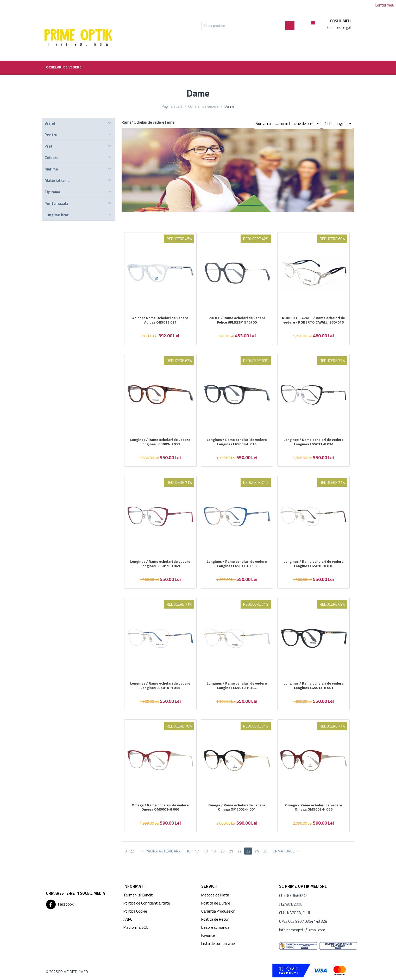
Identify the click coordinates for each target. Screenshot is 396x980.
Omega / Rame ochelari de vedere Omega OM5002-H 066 (314, 807)
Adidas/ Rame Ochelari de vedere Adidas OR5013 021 (160, 320)
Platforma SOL (136, 927)
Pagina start (172, 106)
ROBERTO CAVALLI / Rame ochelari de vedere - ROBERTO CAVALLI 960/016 (313, 320)
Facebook (60, 905)
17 (197, 851)
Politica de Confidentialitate (147, 903)
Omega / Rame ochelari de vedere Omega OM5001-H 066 (160, 807)
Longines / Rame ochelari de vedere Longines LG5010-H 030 (314, 564)
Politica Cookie (135, 911)
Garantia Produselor (218, 911)
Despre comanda (215, 927)
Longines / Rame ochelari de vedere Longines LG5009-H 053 (160, 442)
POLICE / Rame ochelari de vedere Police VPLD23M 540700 (237, 320)
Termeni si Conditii (139, 895)
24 (257, 851)
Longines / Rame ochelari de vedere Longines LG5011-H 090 (237, 564)
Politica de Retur (215, 919)
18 (205, 851)
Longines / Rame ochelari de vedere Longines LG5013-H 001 (314, 686)
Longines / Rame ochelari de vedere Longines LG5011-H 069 (160, 564)
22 (240, 851)
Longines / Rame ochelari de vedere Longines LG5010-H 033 (160, 686)
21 (231, 851)
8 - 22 (129, 851)
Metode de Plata (215, 895)
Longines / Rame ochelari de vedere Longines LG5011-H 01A (314, 442)
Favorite (208, 935)
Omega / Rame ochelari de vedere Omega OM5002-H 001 (237, 807)
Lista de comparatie (218, 943)
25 (266, 851)
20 (223, 851)
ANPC (128, 919)
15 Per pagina (338, 124)
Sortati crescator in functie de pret (285, 124)
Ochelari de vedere (64, 67)
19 (214, 851)
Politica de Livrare (216, 903)
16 (188, 851)
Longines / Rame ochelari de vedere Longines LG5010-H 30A (237, 686)
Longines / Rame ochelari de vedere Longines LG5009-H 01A (237, 442)
